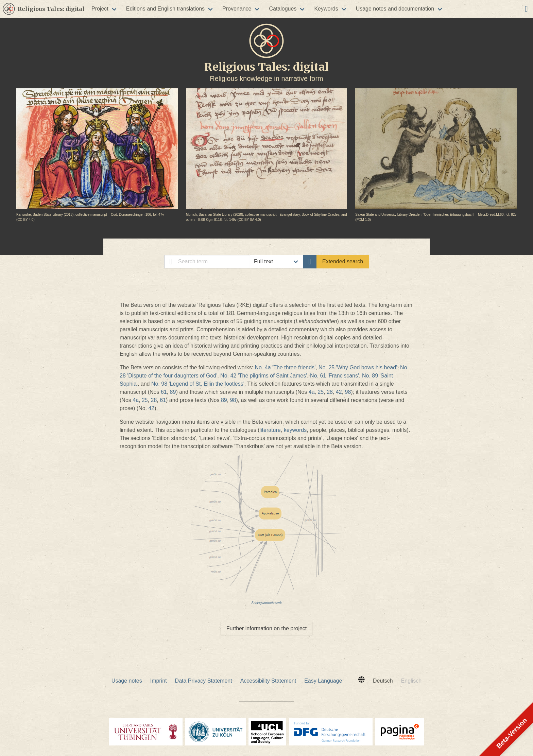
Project (100, 9)
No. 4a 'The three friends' (285, 367)
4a (312, 392)
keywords (295, 430)
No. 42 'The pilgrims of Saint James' (264, 376)
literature (270, 430)
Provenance (237, 9)
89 (173, 392)
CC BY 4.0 (25, 220)
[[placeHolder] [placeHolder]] (9, 9)
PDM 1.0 (363, 220)
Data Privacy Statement (204, 681)
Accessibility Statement (268, 681)
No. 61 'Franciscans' (334, 376)
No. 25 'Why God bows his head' (358, 367)
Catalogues (283, 9)
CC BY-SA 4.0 (249, 220)
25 (321, 392)
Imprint (159, 681)
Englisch (411, 681)
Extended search (343, 261)
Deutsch (383, 681)
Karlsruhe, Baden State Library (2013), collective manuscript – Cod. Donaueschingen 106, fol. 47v (90, 215)
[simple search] (207, 262)
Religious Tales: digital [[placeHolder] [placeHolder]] (51, 9)
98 (348, 392)
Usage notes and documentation (395, 9)
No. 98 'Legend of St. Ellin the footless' (198, 384)
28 (330, 392)
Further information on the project (267, 628)
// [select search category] (277, 262)
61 (164, 392)
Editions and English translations (165, 9)
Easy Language (323, 681)
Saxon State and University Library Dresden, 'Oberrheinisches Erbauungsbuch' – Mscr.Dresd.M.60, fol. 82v (436, 215)
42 (339, 392)
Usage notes (127, 681)
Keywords (326, 9)
